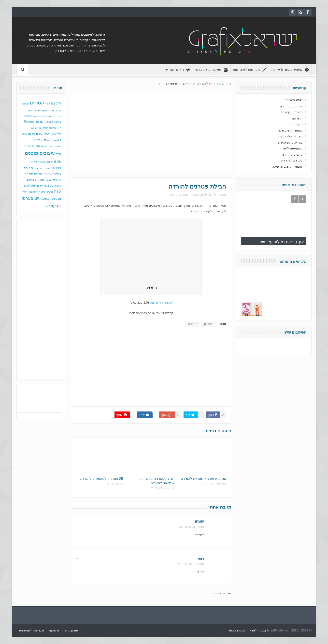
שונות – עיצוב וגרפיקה (287, 167)
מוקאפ (30, 180)
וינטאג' (47, 198)
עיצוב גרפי (31, 198)
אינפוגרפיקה (54, 146)
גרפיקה (54, 630)
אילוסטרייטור (52, 134)
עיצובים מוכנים (40, 153)
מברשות (40, 140)
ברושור (42, 162)
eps (57, 161)
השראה (40, 122)
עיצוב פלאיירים (45, 186)
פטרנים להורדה (178, 195)
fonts (53, 128)
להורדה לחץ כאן (161, 302)
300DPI (56, 168)
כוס (48, 104)
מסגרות (57, 199)
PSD (58, 192)
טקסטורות (295, 124)
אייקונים (38, 168)
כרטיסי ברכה (53, 180)
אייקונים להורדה (291, 106)
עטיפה (25, 104)
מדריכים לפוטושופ (290, 142)
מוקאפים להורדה (290, 148)
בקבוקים (56, 116)
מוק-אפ (39, 180)
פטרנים (193, 324)
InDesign (43, 128)
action (50, 162)
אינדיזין (25, 192)
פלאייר (34, 162)
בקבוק (34, 128)
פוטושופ (30, 185)
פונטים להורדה (292, 154)
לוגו (59, 128)
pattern (209, 324)
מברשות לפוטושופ (250, 70)
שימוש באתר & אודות (290, 70)
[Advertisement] (151, 132)
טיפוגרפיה (52, 140)
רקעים (56, 103)
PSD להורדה (293, 100)
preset (50, 122)
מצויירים (47, 174)
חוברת (47, 168)
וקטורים (38, 103)
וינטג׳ (45, 206)
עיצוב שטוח (54, 110)
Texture (29, 122)
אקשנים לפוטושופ (37, 110)
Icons (58, 186)
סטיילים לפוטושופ (42, 116)
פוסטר (58, 122)
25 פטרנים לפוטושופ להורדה (101, 479)
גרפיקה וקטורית (292, 112)
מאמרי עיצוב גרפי (212, 70)
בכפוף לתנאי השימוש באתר (247, 630)
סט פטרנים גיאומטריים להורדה (203, 479)
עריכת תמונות (33, 174)
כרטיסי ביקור (46, 192)
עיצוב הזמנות (39, 146)
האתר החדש (178, 70)
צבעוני (55, 206)
